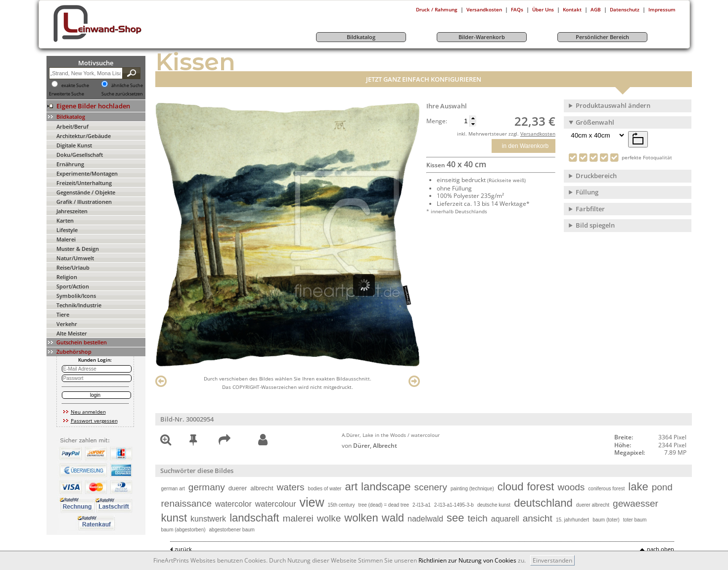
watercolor (233, 504)
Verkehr (67, 324)
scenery (431, 487)
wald (393, 518)
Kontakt (572, 9)
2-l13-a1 (422, 505)
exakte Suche (75, 86)
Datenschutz (625, 9)
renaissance (186, 503)
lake (638, 487)
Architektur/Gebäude (84, 136)
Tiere (63, 314)
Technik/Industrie (79, 305)
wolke (329, 518)
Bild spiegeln (595, 225)
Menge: (437, 121)
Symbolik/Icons (76, 296)
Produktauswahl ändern (613, 105)
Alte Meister (72, 333)
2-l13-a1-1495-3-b (454, 505)
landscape (386, 487)
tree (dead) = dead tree (384, 505)
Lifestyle (67, 230)
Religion (67, 277)
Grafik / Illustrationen (84, 202)
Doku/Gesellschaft (80, 155)
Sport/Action (73, 286)
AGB (596, 9)
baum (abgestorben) (183, 530)
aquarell (505, 519)
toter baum (635, 520)
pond (662, 487)
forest (540, 487)
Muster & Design (78, 249)
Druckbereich (596, 176)
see (455, 518)
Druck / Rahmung (437, 9)
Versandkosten (484, 9)
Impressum (662, 9)
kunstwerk (208, 519)
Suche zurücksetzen (122, 94)
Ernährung (70, 164)
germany (207, 487)
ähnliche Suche (127, 86)
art (351, 487)
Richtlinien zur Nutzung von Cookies (467, 560)
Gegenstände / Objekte (86, 192)
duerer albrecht (593, 505)
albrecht (262, 488)
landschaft (254, 518)
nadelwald (425, 519)
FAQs (517, 9)
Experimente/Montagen (87, 173)
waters (291, 487)
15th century (341, 505)
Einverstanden (552, 560)
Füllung (587, 192)
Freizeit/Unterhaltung (84, 183)
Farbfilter (590, 209)
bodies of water (325, 489)
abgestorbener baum (232, 530)
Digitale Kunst (74, 145)
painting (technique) (472, 489)
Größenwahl (595, 122)
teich (478, 518)
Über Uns (543, 9)
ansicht (538, 518)
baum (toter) (606, 520)
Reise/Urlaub (73, 267)
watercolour (276, 504)
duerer (238, 488)
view (312, 502)
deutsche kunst (494, 505)
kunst (174, 518)
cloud (511, 487)
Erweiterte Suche (67, 94)
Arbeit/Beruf (72, 126)
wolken (361, 518)
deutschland (543, 503)
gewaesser (636, 503)
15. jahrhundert (572, 520)
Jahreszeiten (72, 211)
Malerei (66, 239)
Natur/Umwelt (75, 258)
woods (571, 487)
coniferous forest (606, 489)
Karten (65, 220)
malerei (298, 518)
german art (173, 489)
